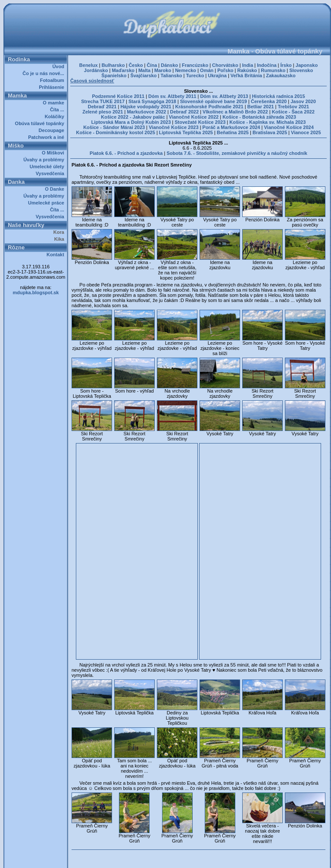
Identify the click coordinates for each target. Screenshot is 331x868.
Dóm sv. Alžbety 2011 (172, 96)
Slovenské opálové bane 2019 (214, 101)
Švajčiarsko (143, 75)
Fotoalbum (53, 80)
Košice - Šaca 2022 (293, 112)
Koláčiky (56, 116)
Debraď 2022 (184, 112)
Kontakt (57, 255)
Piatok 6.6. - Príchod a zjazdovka (126, 153)
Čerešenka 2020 (269, 101)
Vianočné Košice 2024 (289, 127)
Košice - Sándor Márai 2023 (114, 127)
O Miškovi (54, 153)
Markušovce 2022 (146, 112)
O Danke (56, 189)
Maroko (163, 70)
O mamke (55, 103)
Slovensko (301, 70)
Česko (136, 65)
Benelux (89, 65)
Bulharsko (113, 65)
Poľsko (225, 70)
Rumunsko (273, 70)
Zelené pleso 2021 (103, 112)
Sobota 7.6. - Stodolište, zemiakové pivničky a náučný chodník (237, 153)
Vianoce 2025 (306, 132)
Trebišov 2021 (293, 107)
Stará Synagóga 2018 (152, 101)
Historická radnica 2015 (279, 96)
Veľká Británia (246, 75)
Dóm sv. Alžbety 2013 (224, 96)
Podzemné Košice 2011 (118, 96)
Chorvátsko (225, 65)
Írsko (286, 65)
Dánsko (169, 65)
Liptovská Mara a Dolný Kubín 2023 (131, 122)
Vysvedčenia (51, 173)
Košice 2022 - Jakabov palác (133, 117)
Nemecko (186, 70)
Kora (60, 232)
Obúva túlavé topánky (41, 123)
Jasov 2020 (303, 101)
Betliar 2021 (261, 107)
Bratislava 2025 (270, 132)
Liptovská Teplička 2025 (186, 132)
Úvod (59, 66)
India (248, 65)
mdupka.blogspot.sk (36, 292)
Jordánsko (96, 70)
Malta (144, 70)
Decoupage (53, 130)
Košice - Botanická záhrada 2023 (259, 117)
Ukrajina (217, 75)
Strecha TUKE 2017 (103, 101)
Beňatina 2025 (233, 132)
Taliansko (172, 75)
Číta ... (58, 110)
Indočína (267, 65)
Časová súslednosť (92, 81)
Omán (207, 70)
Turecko (195, 75)
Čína (152, 65)
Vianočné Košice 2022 (194, 117)
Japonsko (307, 65)
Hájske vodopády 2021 (146, 107)
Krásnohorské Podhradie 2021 (209, 107)
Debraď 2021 (102, 107)
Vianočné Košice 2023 (173, 127)
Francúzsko (195, 65)
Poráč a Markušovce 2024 (231, 127)
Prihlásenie (53, 87)
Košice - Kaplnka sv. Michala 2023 (267, 122)
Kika (61, 239)
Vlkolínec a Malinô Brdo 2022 (235, 112)
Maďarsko (123, 70)
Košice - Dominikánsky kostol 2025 (115, 132)
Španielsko (114, 75)
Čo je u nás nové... (45, 73)
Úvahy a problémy (45, 160)
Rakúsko (247, 70)
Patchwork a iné (47, 137)
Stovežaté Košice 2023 (200, 122)
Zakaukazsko (281, 75)
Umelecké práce (47, 203)
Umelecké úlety (48, 167)
